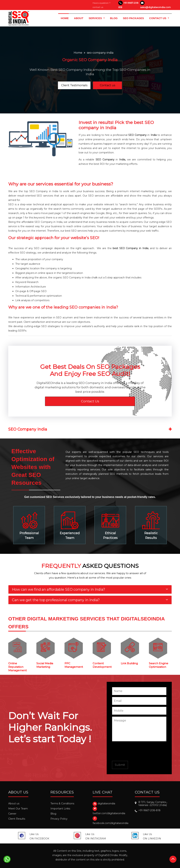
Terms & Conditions (62, 803)
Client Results (17, 819)
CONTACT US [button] (158, 18)
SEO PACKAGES (133, 18)
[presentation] (139, 751)
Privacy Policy (59, 819)
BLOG (114, 18)
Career (12, 814)
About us (14, 803)
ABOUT (79, 18)
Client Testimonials (74, 85)
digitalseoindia (106, 803)
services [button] (96, 18)
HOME (66, 18)
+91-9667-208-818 (149, 810)
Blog (53, 814)
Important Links (60, 809)
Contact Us (90, 401)
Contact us (107, 85)
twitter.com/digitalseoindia (109, 813)
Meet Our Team (18, 809)
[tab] (90, 589)
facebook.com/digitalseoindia (110, 823)
